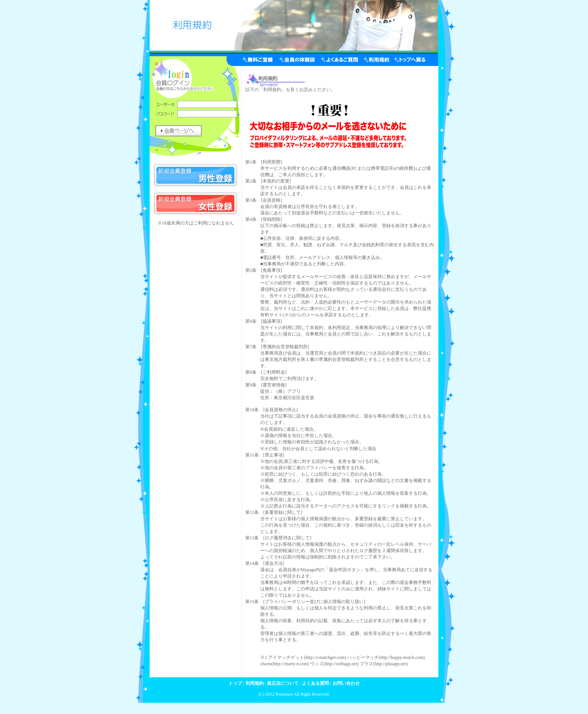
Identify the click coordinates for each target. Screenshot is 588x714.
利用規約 (255, 683)
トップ (235, 683)
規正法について (283, 683)
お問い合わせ (346, 683)
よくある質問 (315, 683)
